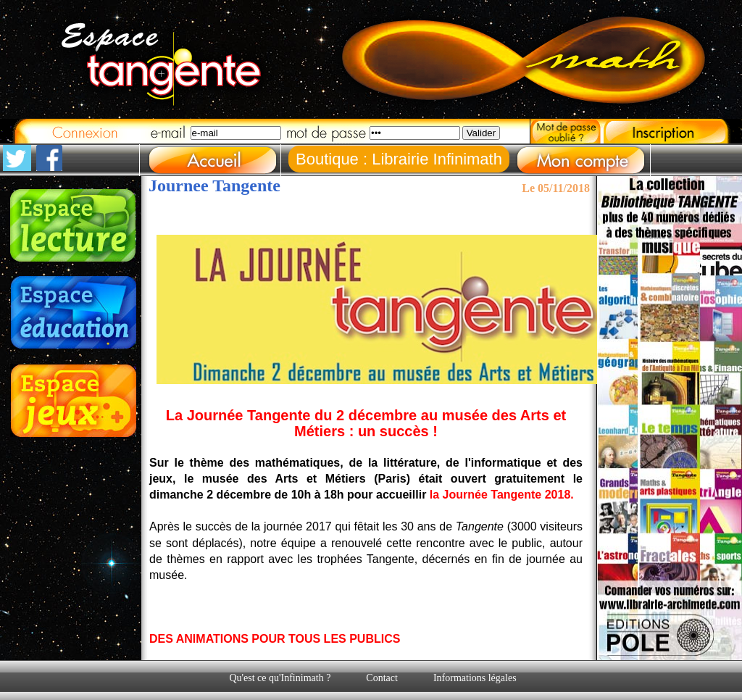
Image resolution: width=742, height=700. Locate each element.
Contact (382, 678)
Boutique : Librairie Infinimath (399, 159)
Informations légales (475, 678)
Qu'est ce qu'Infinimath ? (280, 678)
